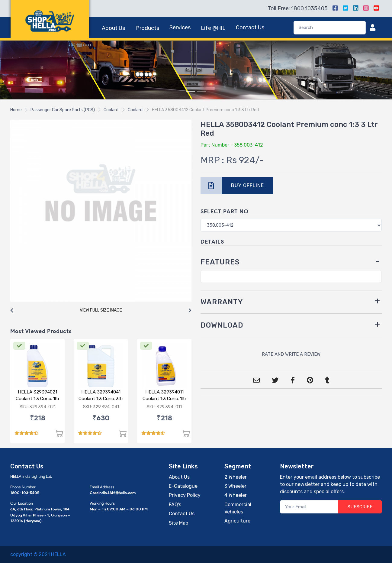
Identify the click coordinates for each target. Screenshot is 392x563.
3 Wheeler (235, 486)
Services (180, 28)
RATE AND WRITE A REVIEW (291, 354)
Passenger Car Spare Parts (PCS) (63, 110)
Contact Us (250, 28)
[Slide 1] (191, 91)
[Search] (330, 28)
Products (148, 28)
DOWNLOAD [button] (222, 325)
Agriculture (237, 521)
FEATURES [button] (220, 262)
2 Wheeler (236, 477)
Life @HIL (213, 28)
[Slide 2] (201, 91)
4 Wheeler (236, 495)
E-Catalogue (183, 486)
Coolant (111, 110)
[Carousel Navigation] (101, 311)
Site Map (178, 523)
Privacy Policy (185, 495)
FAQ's (175, 505)
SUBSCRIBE (360, 507)
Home (16, 110)
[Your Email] (309, 507)
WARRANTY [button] (222, 302)
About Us (113, 28)
